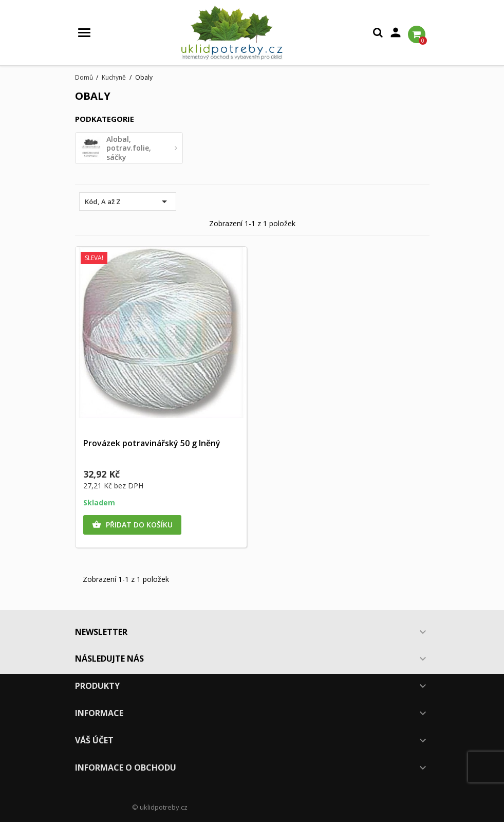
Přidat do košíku (132, 525)
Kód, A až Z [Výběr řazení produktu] (128, 202)
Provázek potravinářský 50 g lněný (152, 443)
